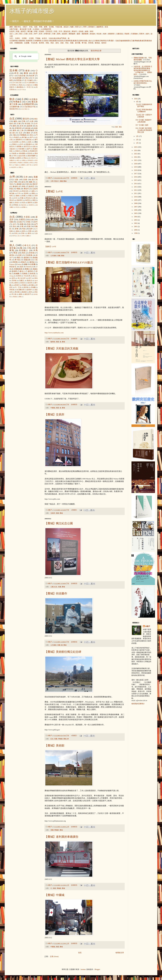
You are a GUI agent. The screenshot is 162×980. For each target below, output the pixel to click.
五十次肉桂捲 (30, 83)
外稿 (31, 27)
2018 (136, 170)
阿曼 (18, 31)
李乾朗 (12, 290)
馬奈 (52, 43)
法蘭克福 (120, 34)
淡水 (14, 226)
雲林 (23, 142)
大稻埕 (17, 38)
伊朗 (36, 31)
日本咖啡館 (37, 41)
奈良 (31, 34)
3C (33, 78)
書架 (26, 73)
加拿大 (17, 203)
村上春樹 (15, 283)
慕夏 (72, 43)
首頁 (106, 27)
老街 (62, 41)
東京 (21, 34)
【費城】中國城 (54, 895)
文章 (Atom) (54, 957)
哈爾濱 (23, 165)
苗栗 (30, 231)
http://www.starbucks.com (54, 333)
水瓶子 (25, 27)
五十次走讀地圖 (15, 78)
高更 (62, 43)
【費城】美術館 (54, 746)
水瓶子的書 (13, 29)
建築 (28, 71)
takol (36, 281)
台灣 (12, 177)
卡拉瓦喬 (34, 43)
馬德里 (127, 34)
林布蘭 (31, 285)
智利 (92, 31)
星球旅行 (92, 27)
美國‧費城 (118, 127)
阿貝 (24, 253)
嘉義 (17, 231)
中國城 (53, 408)
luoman (83, 969)
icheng (11, 276)
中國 (15, 182)
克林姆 (18, 276)
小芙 (36, 260)
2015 (136, 180)
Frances (12, 264)
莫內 (57, 43)
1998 (136, 233)
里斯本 (142, 34)
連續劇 (125, 41)
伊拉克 (17, 207)
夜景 (11, 80)
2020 (136, 164)
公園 (52, 587)
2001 (136, 227)
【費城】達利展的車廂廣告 (62, 837)
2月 (137, 140)
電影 (112, 41)
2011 (136, 193)
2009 (136, 200)
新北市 (26, 119)
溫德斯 (14, 271)
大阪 (14, 135)
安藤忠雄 (27, 260)
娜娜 (26, 264)
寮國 (33, 193)
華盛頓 (20, 163)
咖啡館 (53, 342)
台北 (11, 38)
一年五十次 (30, 87)
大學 (52, 181)
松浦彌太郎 (21, 290)
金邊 (34, 147)
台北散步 (45, 41)
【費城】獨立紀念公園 (59, 523)
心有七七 (27, 245)
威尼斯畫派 (146, 41)
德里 (30, 142)
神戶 (36, 34)
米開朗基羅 (18, 43)
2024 (136, 150)
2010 (136, 197)
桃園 (22, 224)
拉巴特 (36, 165)
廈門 (29, 149)
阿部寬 (15, 262)
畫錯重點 (20, 87)
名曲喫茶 (29, 41)
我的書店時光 (14, 109)
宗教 (101, 41)
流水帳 (51, 27)
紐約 (147, 34)
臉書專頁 (100, 27)
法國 (16, 180)
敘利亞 (23, 31)
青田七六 (78, 27)
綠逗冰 (66, 27)
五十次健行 (29, 80)
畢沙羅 (17, 292)
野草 (85, 27)
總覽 (11, 27)
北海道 (81, 31)
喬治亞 (12, 200)
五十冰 (22, 90)
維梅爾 (17, 274)
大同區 (24, 38)
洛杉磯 (12, 158)
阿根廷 (16, 205)
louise (19, 264)
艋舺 (31, 229)
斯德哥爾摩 (32, 156)
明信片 (106, 41)
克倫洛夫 (13, 149)
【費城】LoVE (54, 191)
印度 (55, 31)
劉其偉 (26, 287)
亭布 (15, 156)
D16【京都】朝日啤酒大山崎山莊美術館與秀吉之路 (144, 130)
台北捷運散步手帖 (29, 107)
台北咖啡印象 (14, 107)
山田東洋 (16, 285)
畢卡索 (84, 43)
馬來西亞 (20, 200)
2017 (136, 174)
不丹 (60, 31)
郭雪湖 (91, 43)
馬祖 (65, 38)
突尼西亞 (31, 205)
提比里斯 (22, 156)
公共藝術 (96, 41)
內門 (13, 236)
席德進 (15, 297)
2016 (136, 177)
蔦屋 (20, 85)
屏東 (17, 229)
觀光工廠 (131, 41)
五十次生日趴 (17, 83)
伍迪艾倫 (119, 41)
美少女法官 (22, 278)
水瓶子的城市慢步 (32, 11)
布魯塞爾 (22, 153)
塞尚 (31, 292)
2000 (136, 230)
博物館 (137, 41)
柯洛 (36, 292)
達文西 (30, 283)
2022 (136, 157)
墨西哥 (30, 203)
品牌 (80, 41)
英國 (25, 180)
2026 (136, 99)
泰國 (17, 196)
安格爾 (33, 287)
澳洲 (34, 200)
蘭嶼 (28, 236)
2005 (136, 213)
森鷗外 (29, 290)
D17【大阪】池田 (142, 125)
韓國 (30, 196)
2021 (136, 160)
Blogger (97, 969)
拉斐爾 (27, 43)
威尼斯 (64, 34)
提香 (13, 278)
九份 (50, 38)
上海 (16, 34)
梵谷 (67, 43)
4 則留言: (74, 510)
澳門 (36, 140)
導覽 (41, 27)
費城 (65, 181)
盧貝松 (31, 271)
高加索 (41, 31)
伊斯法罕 (33, 158)
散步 (12, 99)
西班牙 (35, 184)
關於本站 (18, 27)
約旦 (22, 144)
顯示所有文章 (96, 51)
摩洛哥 (74, 31)
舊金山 (26, 158)
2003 (136, 220)
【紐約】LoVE (50, 246)
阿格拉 (15, 144)
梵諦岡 (26, 193)
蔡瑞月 (24, 262)
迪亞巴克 (27, 147)
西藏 (23, 196)
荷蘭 (22, 198)
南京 (18, 160)
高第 (21, 267)
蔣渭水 (12, 255)
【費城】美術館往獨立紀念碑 (63, 652)
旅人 (91, 41)
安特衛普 (30, 160)
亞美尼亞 (49, 31)
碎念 (17, 73)
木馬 (35, 250)
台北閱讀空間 (46, 29)
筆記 (27, 78)
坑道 (58, 41)
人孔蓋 (27, 85)
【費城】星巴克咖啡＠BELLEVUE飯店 (69, 262)
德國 (31, 182)
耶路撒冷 (29, 144)
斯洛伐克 (67, 31)
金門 (61, 38)
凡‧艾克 (18, 287)
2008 (136, 203)
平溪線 (38, 38)
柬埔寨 (19, 184)
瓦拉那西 (15, 142)
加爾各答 (12, 160)
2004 (136, 217)
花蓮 (29, 226)
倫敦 (78, 34)
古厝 (65, 41)
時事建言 (17, 102)
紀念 (56, 587)
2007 (136, 207)
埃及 (23, 203)
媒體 (46, 27)
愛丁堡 (29, 165)
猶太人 (22, 271)
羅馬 (59, 34)
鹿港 (29, 233)
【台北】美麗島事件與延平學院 (144, 105)
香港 (31, 135)
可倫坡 (16, 165)
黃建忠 (35, 269)
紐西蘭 (23, 207)
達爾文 (22, 281)
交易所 (53, 513)
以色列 (12, 31)
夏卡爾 (78, 43)
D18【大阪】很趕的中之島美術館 (144, 121)
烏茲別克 (24, 205)
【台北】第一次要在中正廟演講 (144, 116)
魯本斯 (41, 43)
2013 (136, 187)
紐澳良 (19, 158)
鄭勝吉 (27, 269)
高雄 (29, 224)
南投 (23, 231)
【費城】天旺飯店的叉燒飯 (62, 348)
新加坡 (30, 153)
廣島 (14, 130)
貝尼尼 (23, 283)
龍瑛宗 (104, 43)
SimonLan (29, 267)
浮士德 (14, 294)
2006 (136, 210)
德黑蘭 (19, 147)
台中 (36, 124)
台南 (54, 38)
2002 (136, 223)
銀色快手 (28, 294)
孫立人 (35, 276)
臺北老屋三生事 (25, 29)
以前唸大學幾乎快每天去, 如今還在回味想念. (143, 82)
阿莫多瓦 (13, 267)
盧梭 (20, 294)
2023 (136, 154)
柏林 (105, 34)
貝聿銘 (14, 281)
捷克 (23, 182)
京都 (26, 34)
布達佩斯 (21, 149)
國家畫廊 (85, 34)
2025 (136, 147)
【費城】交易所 (54, 414)
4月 (137, 102)
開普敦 (26, 163)
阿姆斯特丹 (34, 151)
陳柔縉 (24, 292)
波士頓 (12, 133)
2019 (136, 167)
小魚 (29, 248)
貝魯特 (17, 151)
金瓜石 (44, 38)
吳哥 (41, 34)
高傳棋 (25, 274)
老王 (30, 278)
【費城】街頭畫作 (56, 593)
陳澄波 (97, 43)
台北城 (19, 222)
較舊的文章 (120, 953)
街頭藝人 (85, 41)
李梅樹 (24, 285)
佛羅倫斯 (72, 34)
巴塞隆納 (134, 34)
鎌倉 (28, 133)
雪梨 (20, 167)
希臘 (18, 189)
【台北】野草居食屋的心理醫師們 (144, 111)
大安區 (31, 38)
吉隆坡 (24, 160)
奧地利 (15, 187)
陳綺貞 (29, 281)
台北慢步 (36, 29)
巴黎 (54, 34)
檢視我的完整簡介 (138, 704)
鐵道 (51, 41)
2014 (136, 184)
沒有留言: (74, 178)
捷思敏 (26, 258)
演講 (36, 27)
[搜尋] (25, 56)
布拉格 (99, 34)
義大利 (35, 180)
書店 (77, 41)
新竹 (36, 222)
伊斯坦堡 (47, 34)
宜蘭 (11, 222)
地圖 (72, 27)
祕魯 (87, 31)
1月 (137, 143)
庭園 (54, 41)
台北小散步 (24, 109)
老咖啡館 (22, 41)
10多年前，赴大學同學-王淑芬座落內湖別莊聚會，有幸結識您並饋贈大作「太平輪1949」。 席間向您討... (143, 70)
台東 (57, 38)
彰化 (16, 233)
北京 (11, 34)
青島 (31, 163)
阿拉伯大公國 (31, 198)
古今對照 (13, 85)
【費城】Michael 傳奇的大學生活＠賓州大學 (72, 59)
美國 (61, 181)
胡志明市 (14, 167)
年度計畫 (59, 27)
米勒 (47, 43)
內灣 (23, 236)
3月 (137, 136)
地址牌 (32, 76)
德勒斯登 (111, 34)
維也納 (92, 34)
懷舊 (69, 41)
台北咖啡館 (13, 41)
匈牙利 (28, 200)
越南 (11, 203)
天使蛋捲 (29, 255)
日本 (26, 177)
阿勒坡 (25, 151)
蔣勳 (20, 297)
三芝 (18, 236)
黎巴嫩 (30, 31)
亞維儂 (14, 153)
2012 (136, 190)
